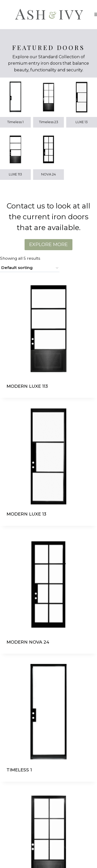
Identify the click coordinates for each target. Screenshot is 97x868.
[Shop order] (30, 268)
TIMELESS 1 (19, 770)
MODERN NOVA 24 (28, 642)
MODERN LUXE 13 (26, 514)
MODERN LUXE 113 (27, 386)
